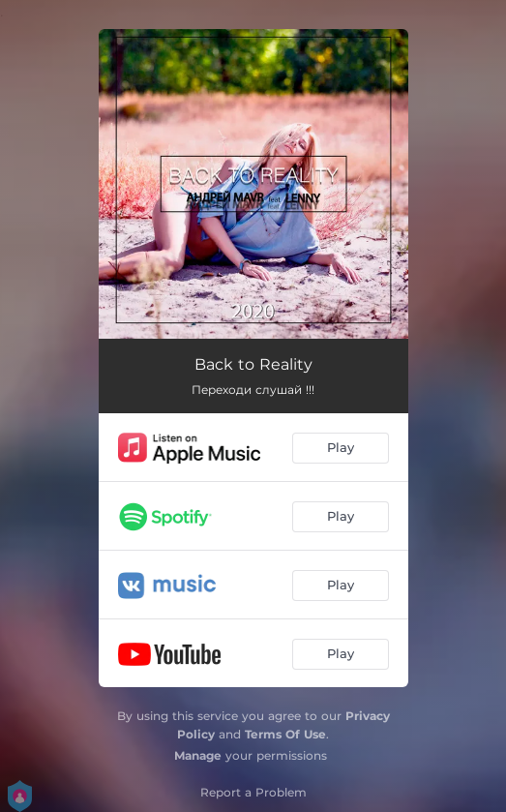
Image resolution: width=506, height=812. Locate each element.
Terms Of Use (285, 734)
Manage (198, 755)
